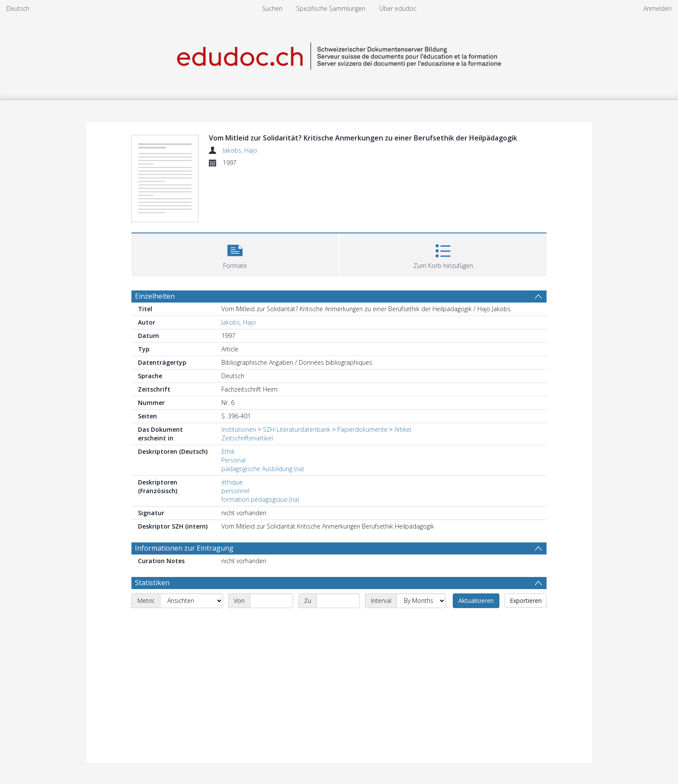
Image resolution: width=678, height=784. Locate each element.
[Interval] (421, 601)
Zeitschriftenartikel (247, 438)
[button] (235, 254)
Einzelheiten (155, 296)
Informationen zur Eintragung (184, 548)
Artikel (403, 429)
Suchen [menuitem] (272, 8)
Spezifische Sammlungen (331, 8)
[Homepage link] (339, 55)
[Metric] (192, 601)
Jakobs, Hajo (240, 150)
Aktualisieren (476, 601)
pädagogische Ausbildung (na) (262, 469)
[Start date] (272, 601)
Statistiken (152, 583)
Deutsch (18, 8)
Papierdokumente (362, 429)
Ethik (228, 451)
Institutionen (239, 429)
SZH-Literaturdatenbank (297, 429)
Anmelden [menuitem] (657, 8)
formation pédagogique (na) (260, 499)
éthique (232, 482)
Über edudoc (398, 8)
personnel (235, 491)
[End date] (338, 601)
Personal (233, 460)
